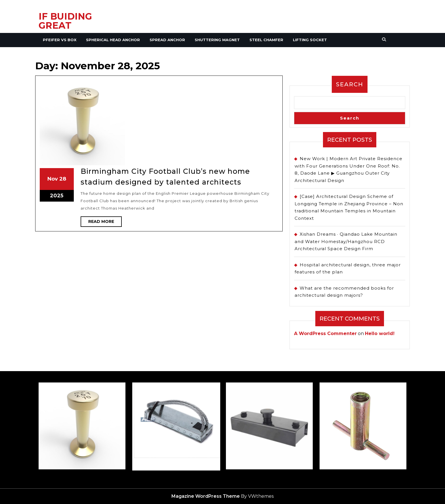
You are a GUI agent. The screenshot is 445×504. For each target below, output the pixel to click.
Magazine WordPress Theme (206, 496)
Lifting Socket (310, 40)
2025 (133, 124)
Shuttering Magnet (217, 40)
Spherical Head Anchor (113, 40)
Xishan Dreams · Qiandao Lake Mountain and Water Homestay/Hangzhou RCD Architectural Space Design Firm (346, 241)
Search (350, 84)
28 (134, 120)
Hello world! (380, 333)
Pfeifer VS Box (60, 40)
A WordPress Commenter (325, 333)
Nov (131, 120)
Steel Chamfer (266, 40)
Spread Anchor (167, 40)
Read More (145, 131)
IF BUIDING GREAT (65, 21)
